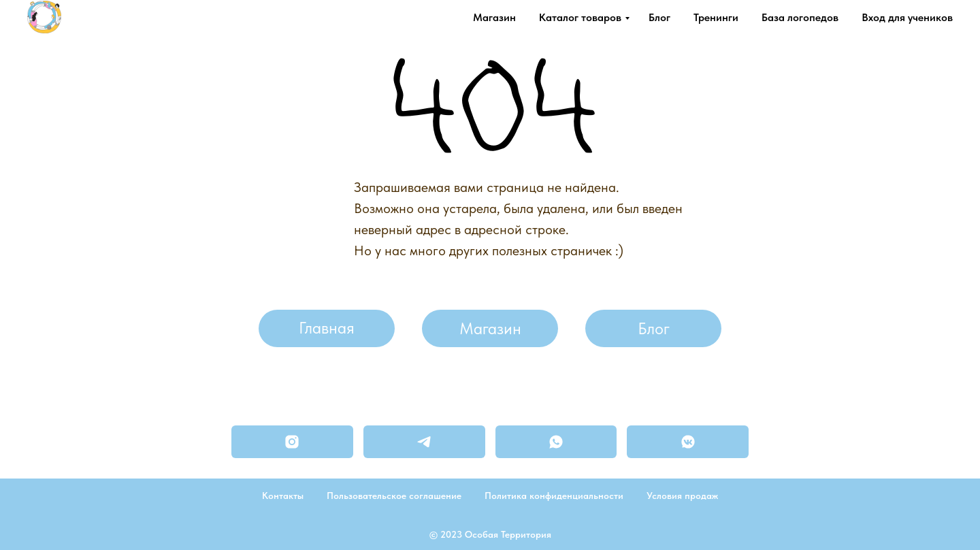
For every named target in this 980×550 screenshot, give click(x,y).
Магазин (494, 17)
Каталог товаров (580, 17)
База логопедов (800, 17)
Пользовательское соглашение (394, 496)
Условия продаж (682, 496)
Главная (327, 328)
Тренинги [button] (716, 17)
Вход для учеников (907, 17)
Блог (659, 17)
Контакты (283, 496)
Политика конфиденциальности (554, 496)
